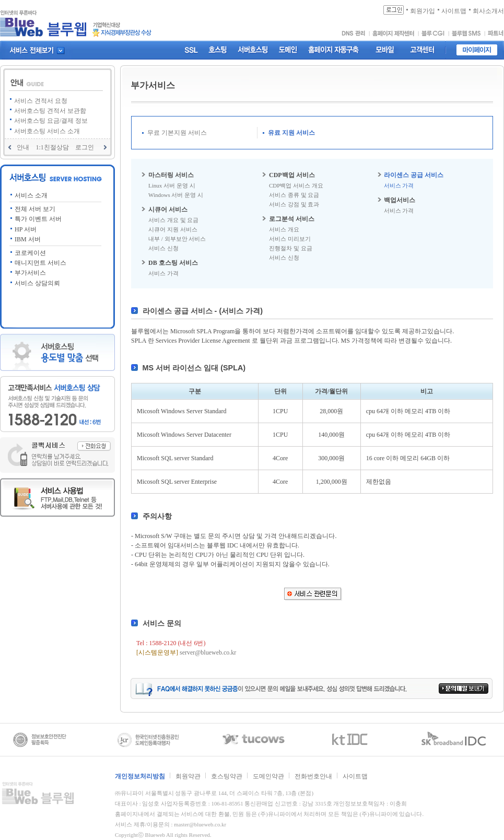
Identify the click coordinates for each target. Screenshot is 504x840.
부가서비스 (30, 273)
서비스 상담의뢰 (37, 283)
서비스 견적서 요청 (41, 101)
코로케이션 (30, 253)
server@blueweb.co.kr (208, 652)
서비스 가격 (163, 273)
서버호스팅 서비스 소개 (47, 131)
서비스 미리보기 (290, 239)
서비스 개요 (284, 229)
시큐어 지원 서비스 (173, 229)
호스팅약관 (227, 776)
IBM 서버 (28, 239)
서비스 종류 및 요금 (294, 195)
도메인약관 (268, 776)
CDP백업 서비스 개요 (296, 185)
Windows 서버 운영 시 (176, 195)
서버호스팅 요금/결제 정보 (51, 121)
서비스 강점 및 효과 (294, 204)
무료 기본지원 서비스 (177, 133)
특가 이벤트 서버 (38, 219)
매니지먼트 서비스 (40, 263)
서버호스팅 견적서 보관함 (50, 111)
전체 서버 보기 (35, 209)
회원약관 (188, 776)
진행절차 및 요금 (291, 248)
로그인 (85, 147)
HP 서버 (26, 229)
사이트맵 (355, 776)
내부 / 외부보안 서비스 (177, 239)
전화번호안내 (313, 776)
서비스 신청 (163, 248)
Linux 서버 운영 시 (172, 185)
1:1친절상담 (52, 147)
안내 (23, 147)
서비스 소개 (31, 195)
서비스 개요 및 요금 (173, 220)
